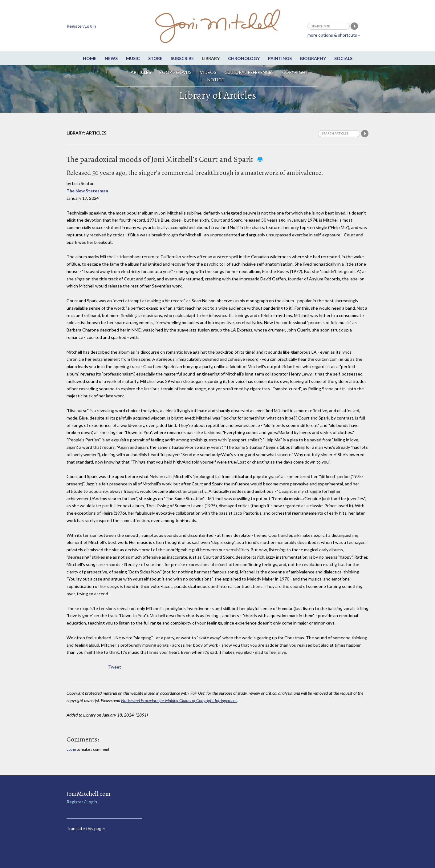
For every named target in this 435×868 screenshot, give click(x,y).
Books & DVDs (175, 72)
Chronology (244, 58)
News (111, 58)
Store (155, 58)
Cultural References (249, 72)
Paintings (280, 58)
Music (133, 58)
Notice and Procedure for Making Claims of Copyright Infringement (179, 700)
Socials (343, 58)
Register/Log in (81, 26)
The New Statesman (87, 191)
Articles (141, 72)
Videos (208, 72)
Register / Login (82, 802)
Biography (313, 58)
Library (211, 58)
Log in (71, 749)
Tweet (115, 667)
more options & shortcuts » (334, 35)
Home (90, 58)
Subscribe (182, 58)
